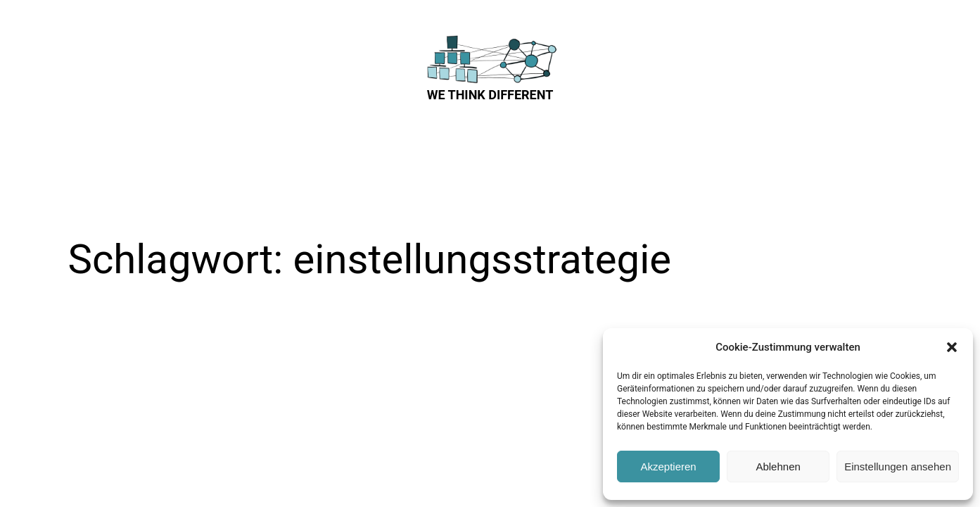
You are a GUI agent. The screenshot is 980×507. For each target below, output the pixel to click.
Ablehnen (778, 467)
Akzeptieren (668, 467)
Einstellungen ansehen (898, 467)
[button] (952, 347)
